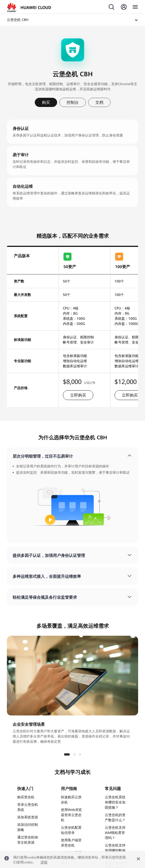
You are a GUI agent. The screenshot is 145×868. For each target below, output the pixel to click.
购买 (46, 102)
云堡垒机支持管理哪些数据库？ (115, 851)
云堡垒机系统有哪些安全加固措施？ (115, 802)
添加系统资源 (28, 817)
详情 (44, 862)
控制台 (73, 102)
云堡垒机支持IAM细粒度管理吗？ (115, 833)
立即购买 (78, 395)
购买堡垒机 (26, 797)
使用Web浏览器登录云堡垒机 (71, 815)
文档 (99, 102)
